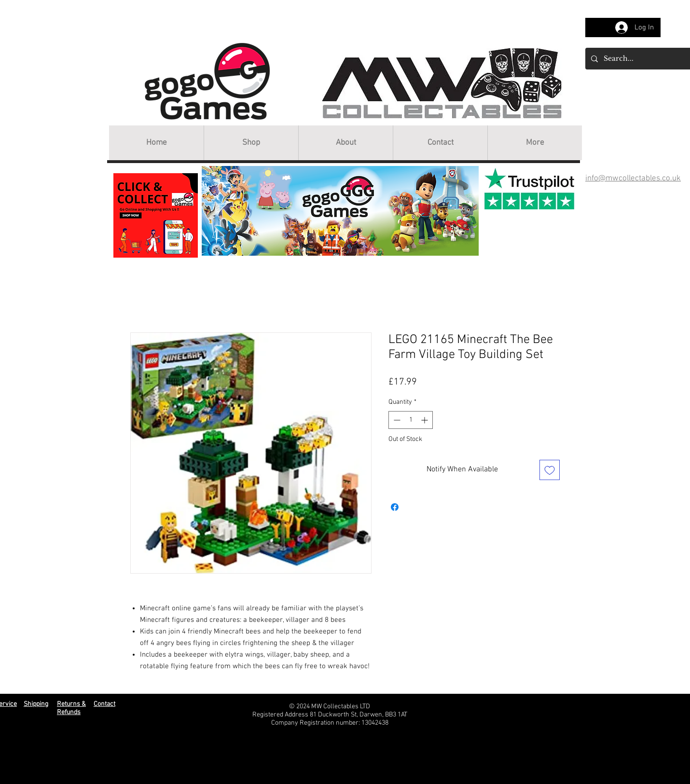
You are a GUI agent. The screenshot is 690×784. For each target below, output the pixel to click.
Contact (104, 704)
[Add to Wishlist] (550, 470)
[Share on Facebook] (395, 507)
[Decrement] (396, 420)
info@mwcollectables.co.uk (633, 179)
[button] (251, 143)
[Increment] (425, 420)
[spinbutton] (411, 420)
